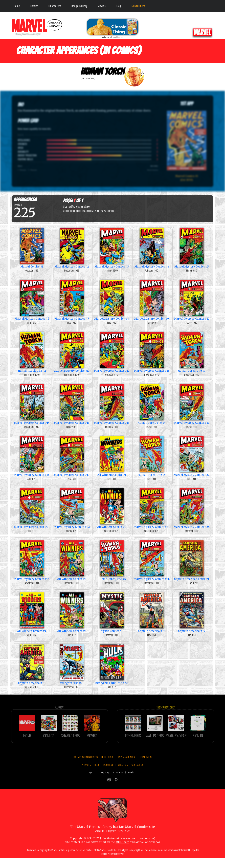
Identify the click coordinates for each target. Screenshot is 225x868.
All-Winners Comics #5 (72, 612)
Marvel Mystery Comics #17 (192, 404)
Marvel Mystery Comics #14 (32, 404)
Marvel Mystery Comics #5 (192, 248)
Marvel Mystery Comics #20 (192, 456)
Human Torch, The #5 (152, 456)
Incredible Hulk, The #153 (112, 664)
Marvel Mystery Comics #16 (112, 404)
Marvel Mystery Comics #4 (152, 248)
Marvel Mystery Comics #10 (192, 300)
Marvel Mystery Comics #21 (32, 508)
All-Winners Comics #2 (112, 508)
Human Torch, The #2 (32, 352)
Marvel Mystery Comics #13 (152, 352)
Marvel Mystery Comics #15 (72, 404)
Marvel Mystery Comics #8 (112, 300)
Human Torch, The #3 (192, 352)
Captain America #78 (32, 664)
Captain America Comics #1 (192, 560)
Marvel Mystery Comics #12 (112, 352)
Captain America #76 (152, 612)
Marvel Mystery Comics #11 (72, 352)
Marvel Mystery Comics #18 (32, 456)
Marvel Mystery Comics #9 (152, 300)
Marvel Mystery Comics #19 (72, 456)
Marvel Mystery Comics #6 (32, 300)
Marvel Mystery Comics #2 (72, 248)
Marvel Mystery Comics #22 (72, 508)
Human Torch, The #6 (112, 560)
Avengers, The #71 (72, 664)
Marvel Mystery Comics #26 (152, 560)
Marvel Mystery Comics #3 (112, 248)
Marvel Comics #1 (32, 248)
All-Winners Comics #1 (112, 456)
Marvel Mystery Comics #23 (152, 508)
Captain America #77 (192, 612)
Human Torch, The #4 (152, 404)
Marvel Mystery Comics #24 (192, 508)
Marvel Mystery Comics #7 (72, 300)
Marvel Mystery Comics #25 (32, 560)
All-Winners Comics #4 (32, 612)
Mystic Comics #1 (112, 612)
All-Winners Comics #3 (72, 560)
